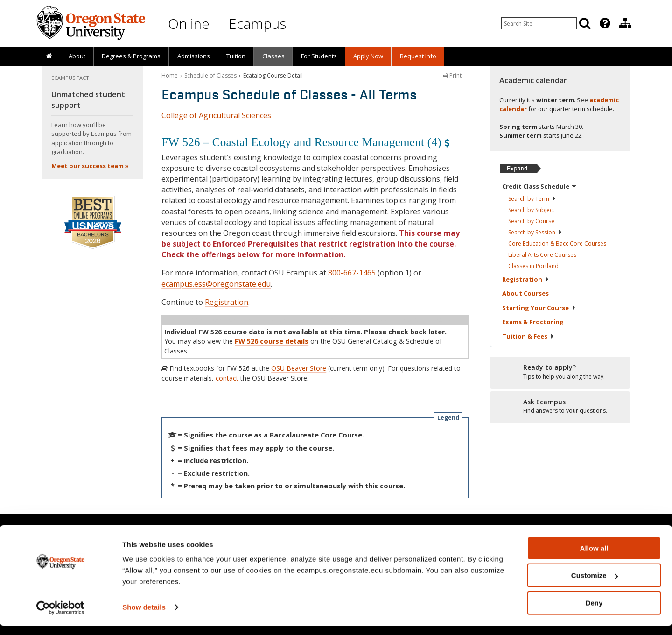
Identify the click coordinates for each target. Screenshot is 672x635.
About (77, 56)
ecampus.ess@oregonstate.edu (216, 284)
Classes (273, 56)
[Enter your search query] (539, 23)
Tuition (236, 56)
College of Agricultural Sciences (216, 115)
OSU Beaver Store (299, 368)
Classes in (533, 266)
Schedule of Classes (210, 75)
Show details (144, 616)
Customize (595, 585)
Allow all (594, 557)
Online (189, 24)
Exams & (533, 322)
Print (452, 75)
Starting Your (539, 308)
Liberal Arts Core (542, 255)
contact (227, 378)
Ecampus (257, 24)
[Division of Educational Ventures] (625, 23)
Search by (532, 199)
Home (170, 75)
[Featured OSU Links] (605, 23)
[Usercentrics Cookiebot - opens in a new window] (60, 617)
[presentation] (604, 23)
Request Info (418, 56)
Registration (227, 302)
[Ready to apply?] (560, 372)
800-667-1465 (352, 273)
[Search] (585, 23)
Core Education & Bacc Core (557, 243)
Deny (594, 612)
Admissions (194, 56)
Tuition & (528, 336)
